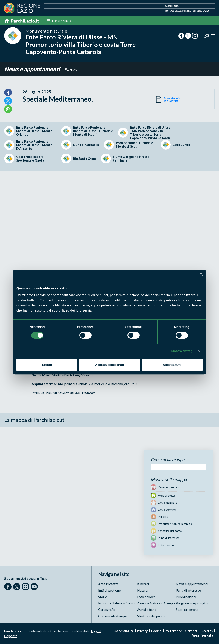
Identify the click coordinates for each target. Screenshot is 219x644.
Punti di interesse (188, 591)
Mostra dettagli (183, 351)
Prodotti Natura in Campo (117, 603)
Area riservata (202, 636)
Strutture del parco (151, 616)
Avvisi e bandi (147, 610)
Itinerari (143, 584)
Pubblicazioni (186, 597)
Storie (103, 597)
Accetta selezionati (109, 365)
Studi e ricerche (187, 610)
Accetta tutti (172, 365)
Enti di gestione (109, 591)
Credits (207, 631)
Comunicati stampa (112, 616)
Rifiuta (47, 365)
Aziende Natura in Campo (156, 603)
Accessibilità (124, 631)
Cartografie (107, 610)
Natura (142, 591)
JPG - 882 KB (173, 100)
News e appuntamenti (34, 69)
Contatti (192, 631)
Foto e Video (146, 597)
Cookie (156, 631)
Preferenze (173, 631)
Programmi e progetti (192, 603)
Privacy (142, 631)
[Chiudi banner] (201, 274)
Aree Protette (108, 584)
